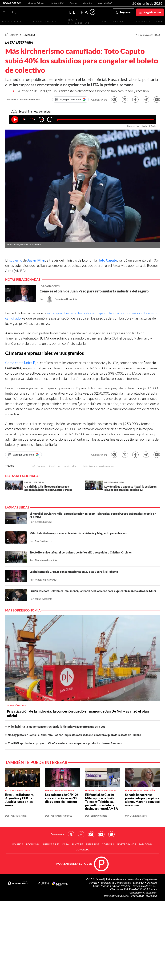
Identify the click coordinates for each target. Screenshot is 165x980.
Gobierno (54, 466)
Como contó (20, 363)
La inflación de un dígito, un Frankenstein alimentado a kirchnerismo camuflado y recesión (83, 91)
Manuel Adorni (36, 3)
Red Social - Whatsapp (111, 834)
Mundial (87, 3)
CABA (65, 844)
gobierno (16, 260)
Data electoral (79, 21)
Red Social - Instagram (91, 834)
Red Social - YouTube (101, 834)
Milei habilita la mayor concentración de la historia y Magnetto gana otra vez (57, 727)
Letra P (14, 35)
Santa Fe (77, 844)
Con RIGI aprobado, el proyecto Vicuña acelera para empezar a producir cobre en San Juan (65, 743)
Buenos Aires (51, 844)
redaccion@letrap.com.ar (143, 892)
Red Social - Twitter (71, 834)
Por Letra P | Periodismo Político (23, 99)
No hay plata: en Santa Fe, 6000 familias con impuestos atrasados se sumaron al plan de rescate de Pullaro (74, 735)
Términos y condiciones (117, 896)
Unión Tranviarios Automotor (98, 466)
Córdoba (108, 844)
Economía (29, 35)
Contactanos (57, 834)
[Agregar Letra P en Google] (70, 100)
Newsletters (149, 21)
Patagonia (146, 844)
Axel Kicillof (105, 3)
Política (18, 844)
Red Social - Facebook (81, 834)
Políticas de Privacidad (144, 896)
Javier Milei (57, 3)
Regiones (12, 21)
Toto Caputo (108, 260)
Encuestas (113, 21)
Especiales (45, 21)
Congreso (82, 849)
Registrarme (152, 12)
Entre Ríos (92, 844)
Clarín (73, 3)
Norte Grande (126, 844)
